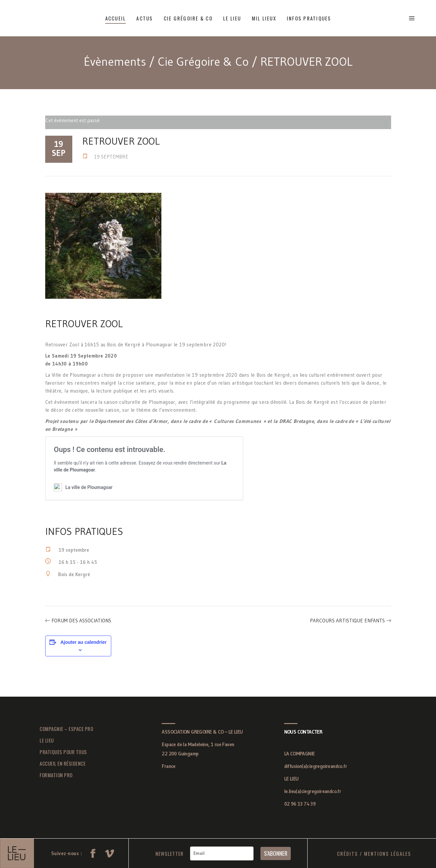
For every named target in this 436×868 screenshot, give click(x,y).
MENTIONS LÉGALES (388, 853)
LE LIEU (47, 740)
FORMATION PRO (56, 775)
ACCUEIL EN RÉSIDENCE (63, 763)
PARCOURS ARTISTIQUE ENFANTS (347, 621)
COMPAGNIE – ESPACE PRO (66, 729)
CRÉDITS (348, 853)
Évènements (115, 62)
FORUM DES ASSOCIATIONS (81, 621)
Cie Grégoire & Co (203, 62)
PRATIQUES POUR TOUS (63, 752)
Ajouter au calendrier (84, 642)
